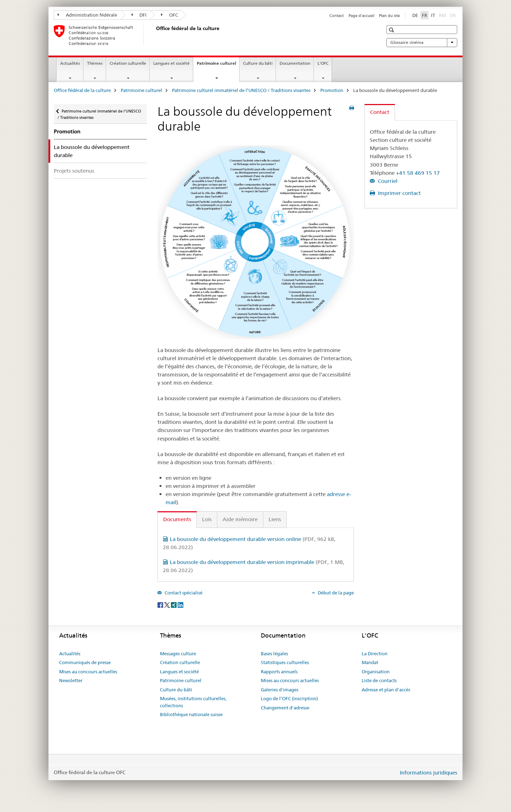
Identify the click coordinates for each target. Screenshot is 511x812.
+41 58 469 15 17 (418, 173)
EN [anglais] (453, 15)
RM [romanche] (443, 15)
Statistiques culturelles (285, 662)
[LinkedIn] (180, 604)
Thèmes (95, 63)
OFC (170, 15)
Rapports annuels (279, 672)
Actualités (70, 63)
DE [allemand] (415, 15)
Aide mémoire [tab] (240, 519)
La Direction (375, 653)
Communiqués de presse (85, 662)
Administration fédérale (87, 15)
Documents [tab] (177, 519)
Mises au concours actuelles (88, 672)
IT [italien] (433, 15)
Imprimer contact (399, 193)
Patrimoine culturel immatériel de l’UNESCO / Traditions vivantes (241, 90)
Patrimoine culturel (218, 65)
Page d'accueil (361, 16)
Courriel (387, 181)
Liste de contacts (379, 680)
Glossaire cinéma (422, 42)
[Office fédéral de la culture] (155, 35)
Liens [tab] (275, 519)
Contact (337, 16)
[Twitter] (168, 604)
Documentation (295, 63)
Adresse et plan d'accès (386, 690)
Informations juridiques (429, 773)
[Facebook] (161, 604)
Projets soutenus (74, 171)
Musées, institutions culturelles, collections (193, 702)
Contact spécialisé (183, 593)
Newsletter (71, 680)
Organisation (376, 672)
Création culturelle (128, 63)
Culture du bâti (258, 63)
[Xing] (174, 604)
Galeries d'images (280, 690)
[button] (392, 30)
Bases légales (274, 653)
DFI (139, 15)
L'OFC (323, 63)
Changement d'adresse (285, 708)
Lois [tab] (207, 519)
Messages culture (178, 653)
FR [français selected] (424, 15)
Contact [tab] (380, 112)
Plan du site (389, 16)
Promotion (332, 90)
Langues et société (171, 63)
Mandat (370, 662)
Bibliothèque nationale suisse (191, 714)
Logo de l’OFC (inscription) (289, 698)
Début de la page (335, 593)
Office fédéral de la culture (82, 90)
